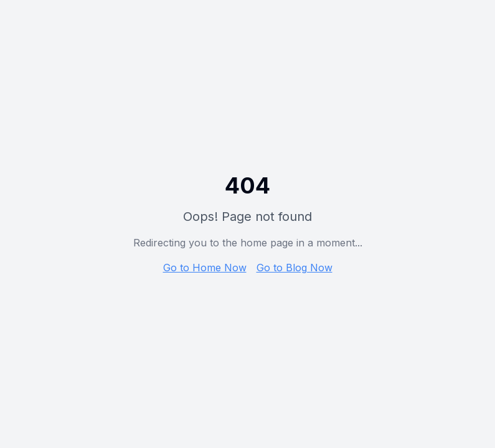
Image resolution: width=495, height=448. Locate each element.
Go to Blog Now (295, 268)
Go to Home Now (205, 268)
